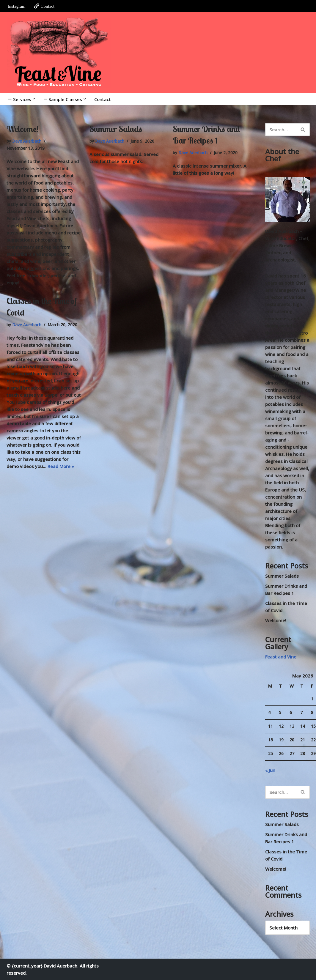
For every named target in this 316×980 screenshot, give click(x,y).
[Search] (281, 130)
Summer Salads (116, 129)
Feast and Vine (281, 657)
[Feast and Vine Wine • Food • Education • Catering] (59, 53)
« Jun (270, 770)
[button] (34, 99)
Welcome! (22, 129)
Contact (44, 6)
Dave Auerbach (27, 141)
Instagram (17, 6)
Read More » (61, 466)
